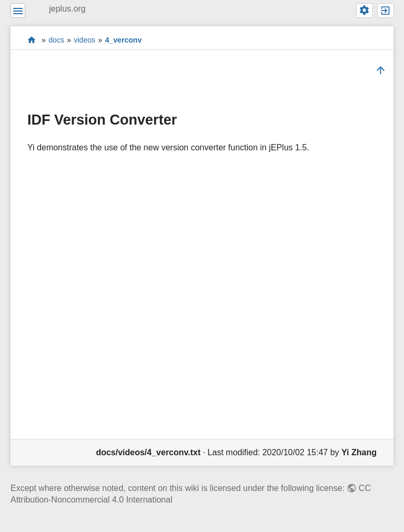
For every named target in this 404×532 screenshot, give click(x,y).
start (32, 40)
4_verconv (124, 40)
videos (84, 40)
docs (56, 40)
